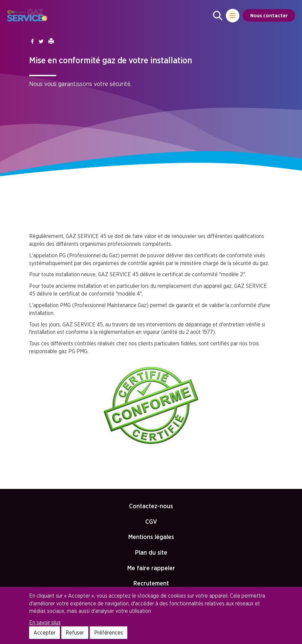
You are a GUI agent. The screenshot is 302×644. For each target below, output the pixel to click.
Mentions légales (151, 537)
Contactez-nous (151, 506)
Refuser (75, 632)
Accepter (45, 632)
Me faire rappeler (151, 568)
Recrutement (151, 583)
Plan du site (151, 552)
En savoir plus (45, 622)
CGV (151, 522)
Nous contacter (269, 15)
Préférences (109, 632)
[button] (218, 16)
